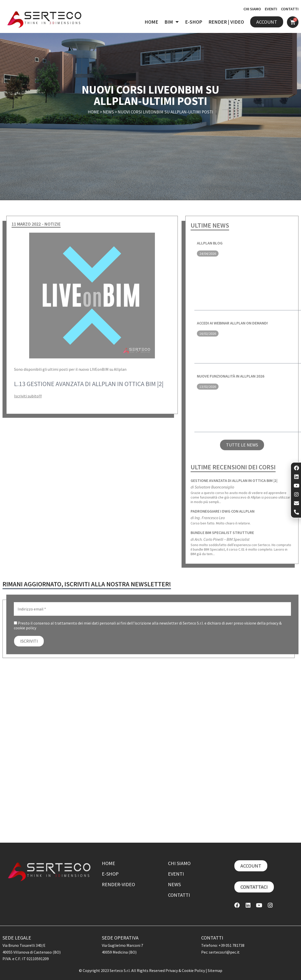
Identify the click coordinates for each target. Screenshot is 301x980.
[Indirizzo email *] (152, 612)
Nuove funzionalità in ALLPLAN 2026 (231, 379)
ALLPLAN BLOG (210, 246)
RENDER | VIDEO (226, 22)
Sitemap (215, 970)
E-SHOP (194, 22)
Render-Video (118, 884)
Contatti (179, 895)
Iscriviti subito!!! (28, 399)
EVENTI (271, 9)
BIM (172, 22)
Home (93, 112)
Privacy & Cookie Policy (186, 970)
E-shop (110, 874)
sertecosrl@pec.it (224, 952)
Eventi (176, 874)
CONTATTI (290, 9)
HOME (151, 22)
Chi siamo (179, 863)
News (108, 112)
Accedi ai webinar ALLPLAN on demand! (232, 326)
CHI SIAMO (252, 9)
